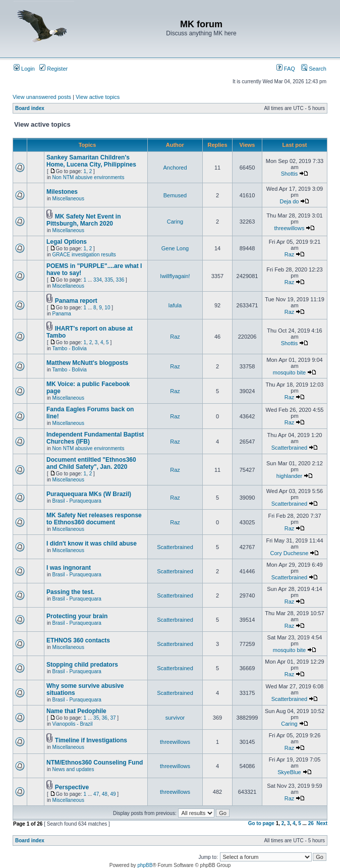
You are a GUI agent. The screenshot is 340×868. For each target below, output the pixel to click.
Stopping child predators (82, 665)
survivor (175, 718)
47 (96, 794)
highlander (289, 476)
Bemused (175, 195)
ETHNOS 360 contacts (78, 640)
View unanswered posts (42, 97)
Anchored (175, 168)
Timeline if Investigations (91, 740)
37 (113, 718)
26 (311, 823)
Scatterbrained (290, 448)
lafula (175, 305)
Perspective (72, 787)
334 (98, 280)
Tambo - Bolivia (69, 348)
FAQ (286, 69)
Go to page (261, 823)
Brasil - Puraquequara (77, 501)
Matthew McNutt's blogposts (87, 363)
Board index (30, 108)
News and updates (73, 769)
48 (105, 794)
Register (53, 69)
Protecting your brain (77, 616)
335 (109, 280)
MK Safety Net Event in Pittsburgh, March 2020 (83, 220)
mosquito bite (289, 372)
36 (105, 718)
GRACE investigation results (84, 255)
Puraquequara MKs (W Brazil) (89, 494)
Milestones (62, 192)
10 (107, 308)
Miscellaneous (68, 199)
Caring (175, 222)
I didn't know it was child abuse (92, 544)
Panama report (76, 301)
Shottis (290, 174)
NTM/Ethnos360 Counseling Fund (95, 763)
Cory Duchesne (290, 553)
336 (120, 280)
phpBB (145, 865)
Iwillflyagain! (175, 276)
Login (24, 69)
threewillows (290, 228)
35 (96, 718)
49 (113, 794)
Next (322, 823)
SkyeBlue (289, 772)
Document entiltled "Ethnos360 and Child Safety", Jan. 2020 (91, 463)
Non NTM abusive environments (89, 177)
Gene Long (175, 248)
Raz (290, 254)
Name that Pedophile (76, 711)
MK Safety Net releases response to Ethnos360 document (94, 519)
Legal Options (67, 242)
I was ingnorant (69, 568)
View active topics (98, 97)
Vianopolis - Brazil (73, 724)
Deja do (290, 201)
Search (314, 69)
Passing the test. (70, 592)
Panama (62, 314)
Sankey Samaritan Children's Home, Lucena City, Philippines (91, 161)
